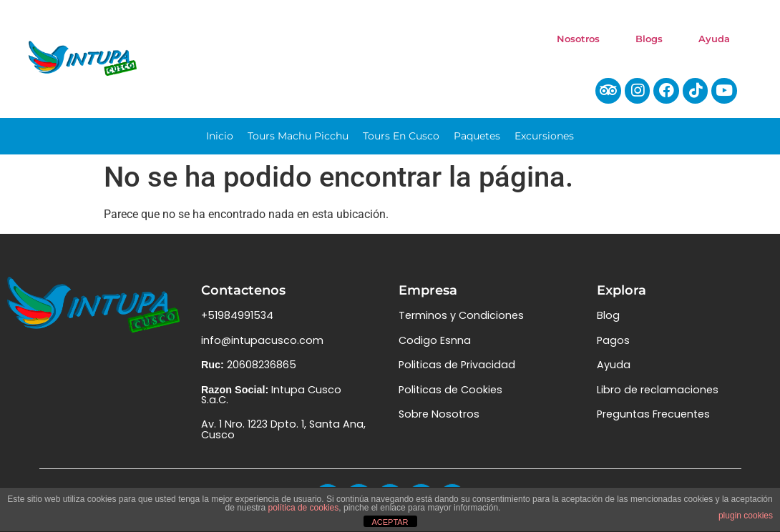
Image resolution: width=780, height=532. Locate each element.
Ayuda (714, 39)
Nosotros (578, 39)
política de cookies (304, 508)
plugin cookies (746, 516)
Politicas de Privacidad (457, 371)
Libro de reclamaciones (658, 396)
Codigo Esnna (435, 347)
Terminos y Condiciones (461, 322)
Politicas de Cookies (450, 396)
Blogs (649, 39)
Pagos (613, 347)
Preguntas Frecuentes (653, 420)
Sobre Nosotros (439, 420)
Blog (608, 322)
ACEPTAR (390, 522)
